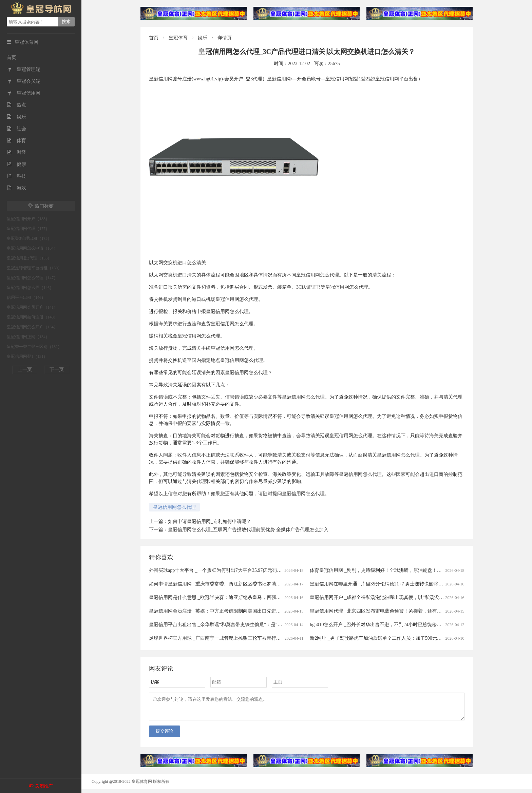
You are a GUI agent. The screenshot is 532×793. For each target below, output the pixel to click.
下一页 (57, 370)
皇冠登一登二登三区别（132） (34, 347)
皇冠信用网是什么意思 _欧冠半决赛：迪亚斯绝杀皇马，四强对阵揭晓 (222, 597)
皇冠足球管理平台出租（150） (34, 268)
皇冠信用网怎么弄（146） (30, 288)
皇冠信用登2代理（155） (29, 258)
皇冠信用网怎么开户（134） (32, 327)
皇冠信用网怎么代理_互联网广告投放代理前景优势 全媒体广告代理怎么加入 (248, 530)
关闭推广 (44, 786)
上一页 (25, 370)
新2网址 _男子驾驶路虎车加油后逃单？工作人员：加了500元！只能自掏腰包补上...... (398, 638)
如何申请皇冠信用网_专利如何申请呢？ (210, 521)
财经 (16, 152)
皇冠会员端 (24, 81)
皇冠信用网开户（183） (28, 219)
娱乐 (16, 117)
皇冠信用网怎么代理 (174, 507)
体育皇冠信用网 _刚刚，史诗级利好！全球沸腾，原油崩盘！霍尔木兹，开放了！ (395, 570)
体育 (16, 141)
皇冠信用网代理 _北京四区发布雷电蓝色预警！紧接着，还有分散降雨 (383, 611)
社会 (16, 129)
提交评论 (165, 735)
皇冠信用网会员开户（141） (32, 307)
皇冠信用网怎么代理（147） (32, 278)
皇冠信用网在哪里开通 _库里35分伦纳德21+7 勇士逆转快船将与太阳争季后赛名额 (395, 584)
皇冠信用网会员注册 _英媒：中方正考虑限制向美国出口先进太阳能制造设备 (229, 611)
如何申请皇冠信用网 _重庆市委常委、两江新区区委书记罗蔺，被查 (220, 584)
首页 (12, 57)
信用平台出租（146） (26, 297)
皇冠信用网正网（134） (28, 337)
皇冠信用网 (24, 93)
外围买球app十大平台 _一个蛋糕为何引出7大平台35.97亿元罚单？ (218, 570)
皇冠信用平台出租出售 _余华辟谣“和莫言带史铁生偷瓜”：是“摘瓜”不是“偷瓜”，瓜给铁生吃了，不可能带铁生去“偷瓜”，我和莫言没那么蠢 (294, 625)
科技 (16, 176)
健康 (16, 164)
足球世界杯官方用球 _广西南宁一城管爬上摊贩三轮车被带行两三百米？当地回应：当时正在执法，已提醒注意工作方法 (274, 638)
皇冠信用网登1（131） (27, 356)
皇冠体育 (178, 38)
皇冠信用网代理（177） (28, 229)
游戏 (16, 188)
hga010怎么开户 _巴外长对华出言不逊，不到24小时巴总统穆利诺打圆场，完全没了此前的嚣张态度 (414, 625)
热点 (16, 105)
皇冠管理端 (24, 69)
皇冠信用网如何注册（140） (32, 317)
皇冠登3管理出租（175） (29, 238)
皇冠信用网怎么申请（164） (32, 248)
